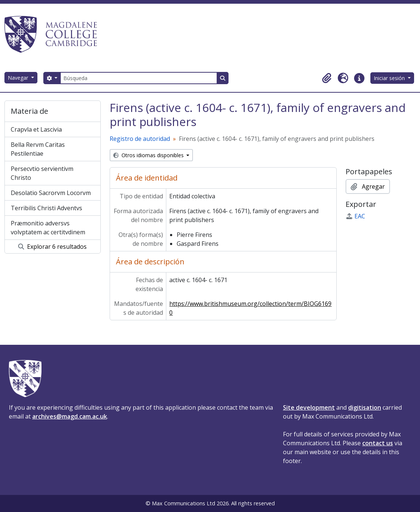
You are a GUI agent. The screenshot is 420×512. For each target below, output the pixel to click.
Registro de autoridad (140, 139)
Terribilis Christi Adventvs (46, 208)
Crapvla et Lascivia (36, 129)
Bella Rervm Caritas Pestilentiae (38, 149)
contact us (378, 443)
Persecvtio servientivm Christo (42, 173)
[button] (327, 78)
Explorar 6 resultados (52, 247)
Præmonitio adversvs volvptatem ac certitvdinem (48, 228)
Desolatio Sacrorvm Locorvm (51, 193)
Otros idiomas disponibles (149, 155)
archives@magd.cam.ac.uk (70, 416)
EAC (355, 216)
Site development (309, 407)
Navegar (19, 78)
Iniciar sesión (390, 78)
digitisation (365, 407)
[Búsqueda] (139, 78)
